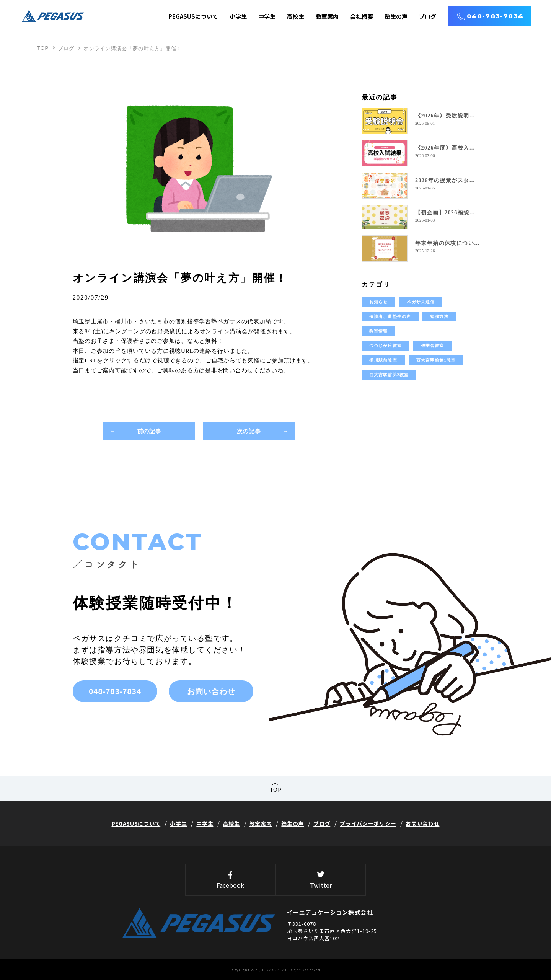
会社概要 (362, 16)
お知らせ (378, 302)
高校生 (296, 16)
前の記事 (149, 431)
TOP (43, 48)
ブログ (428, 16)
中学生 (267, 16)
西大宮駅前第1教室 (436, 360)
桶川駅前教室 (383, 360)
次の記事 (249, 431)
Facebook (230, 881)
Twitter (321, 881)
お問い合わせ (211, 691)
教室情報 (378, 331)
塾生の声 (396, 16)
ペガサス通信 (421, 302)
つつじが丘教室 (386, 346)
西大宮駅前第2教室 (389, 375)
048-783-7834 (495, 16)
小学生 (238, 16)
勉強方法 (439, 316)
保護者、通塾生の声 (390, 316)
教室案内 (327, 16)
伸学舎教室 (433, 346)
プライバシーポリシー (368, 823)
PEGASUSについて (193, 16)
